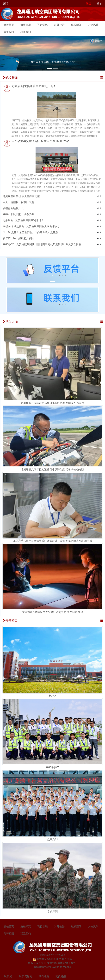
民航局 (8, 976)
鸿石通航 (44, 976)
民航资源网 (26, 976)
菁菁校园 (9, 32)
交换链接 (61, 976)
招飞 (6, 3)
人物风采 (93, 25)
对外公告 (59, 25)
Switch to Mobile (61, 967)
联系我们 (26, 32)
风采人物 (10, 322)
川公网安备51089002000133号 (53, 959)
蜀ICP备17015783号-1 (52, 955)
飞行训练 (43, 25)
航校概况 (26, 25)
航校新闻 (76, 25)
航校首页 (9, 25)
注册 (89, 3)
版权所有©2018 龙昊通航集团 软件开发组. (52, 963)
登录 (99, 3)
